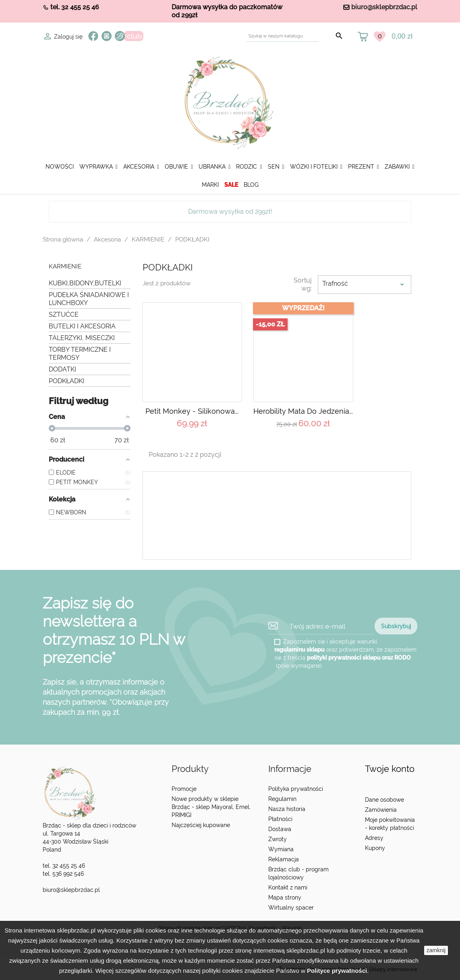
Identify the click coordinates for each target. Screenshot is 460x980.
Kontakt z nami (288, 887)
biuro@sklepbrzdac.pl (384, 7)
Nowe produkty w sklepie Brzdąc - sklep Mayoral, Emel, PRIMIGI (211, 807)
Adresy (374, 838)
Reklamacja (284, 859)
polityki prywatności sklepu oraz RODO (359, 658)
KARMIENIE (65, 267)
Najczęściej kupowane (201, 825)
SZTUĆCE (64, 315)
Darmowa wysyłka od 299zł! (230, 211)
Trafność (365, 285)
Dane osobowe (384, 800)
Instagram (107, 36)
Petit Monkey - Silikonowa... (192, 411)
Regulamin (282, 799)
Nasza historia (287, 809)
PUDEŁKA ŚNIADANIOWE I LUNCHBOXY (89, 299)
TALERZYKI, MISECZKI (82, 338)
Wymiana (281, 849)
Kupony (375, 848)
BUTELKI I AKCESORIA (82, 326)
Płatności (280, 819)
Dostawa (280, 829)
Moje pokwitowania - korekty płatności (390, 824)
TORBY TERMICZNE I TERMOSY (80, 354)
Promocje (184, 789)
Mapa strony (285, 897)
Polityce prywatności (337, 971)
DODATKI (62, 369)
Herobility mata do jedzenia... (303, 411)
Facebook (93, 36)
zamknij (436, 950)
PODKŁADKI (66, 381)
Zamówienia (381, 810)
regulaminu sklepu (299, 650)
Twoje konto (390, 769)
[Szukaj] (282, 36)
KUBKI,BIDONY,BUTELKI (85, 283)
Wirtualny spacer (291, 908)
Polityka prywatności (296, 789)
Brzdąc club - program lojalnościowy (298, 873)
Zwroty (278, 839)
